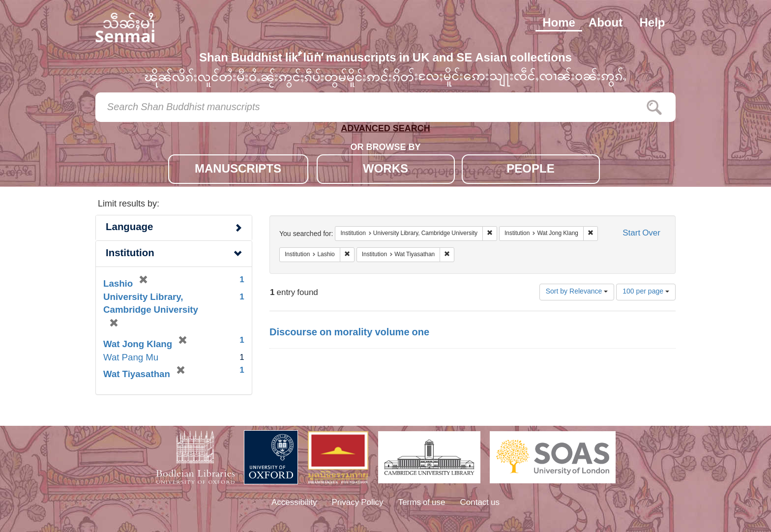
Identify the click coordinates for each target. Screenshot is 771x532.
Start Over (641, 234)
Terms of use (422, 503)
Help (652, 24)
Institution (130, 254)
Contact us (480, 503)
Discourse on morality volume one (349, 333)
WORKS (385, 170)
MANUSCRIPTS (238, 170)
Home (559, 24)
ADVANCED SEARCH (385, 131)
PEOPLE (530, 170)
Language (129, 228)
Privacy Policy (358, 503)
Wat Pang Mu (131, 358)
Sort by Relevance (577, 292)
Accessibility (294, 503)
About (606, 24)
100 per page (646, 292)
